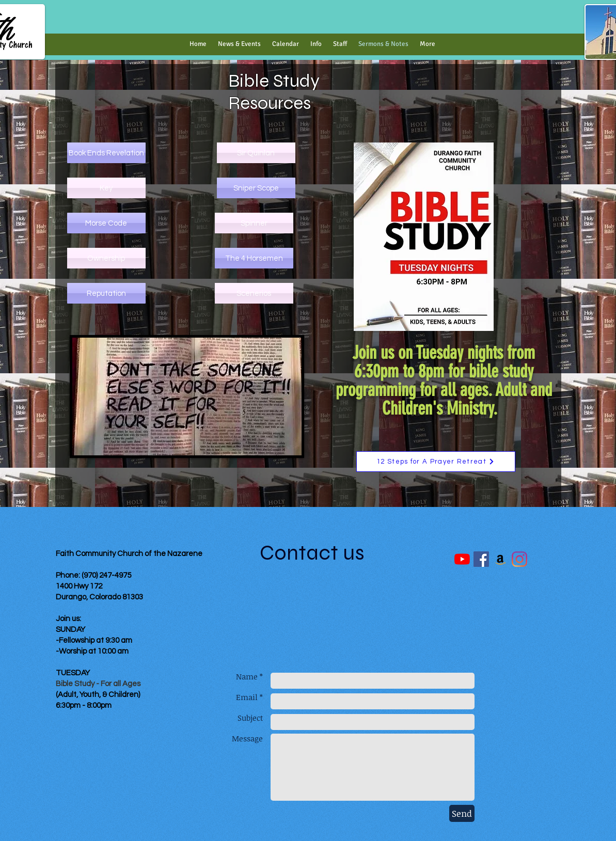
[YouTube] (462, 559)
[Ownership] (106, 258)
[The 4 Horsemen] (254, 258)
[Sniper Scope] (256, 188)
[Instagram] (519, 559)
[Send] (462, 813)
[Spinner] (254, 223)
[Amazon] (500, 559)
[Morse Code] (106, 223)
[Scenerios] (254, 293)
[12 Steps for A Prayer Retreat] (436, 462)
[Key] (106, 188)
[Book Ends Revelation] (106, 153)
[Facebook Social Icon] (481, 559)
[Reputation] (106, 293)
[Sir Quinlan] (256, 153)
